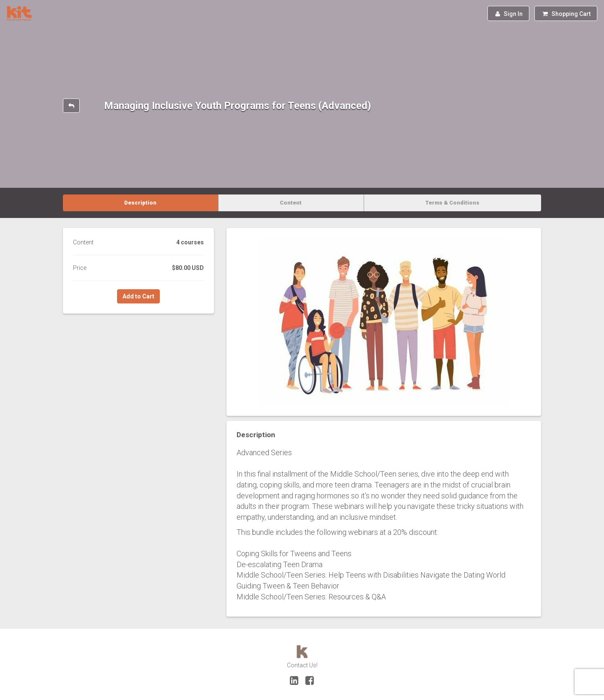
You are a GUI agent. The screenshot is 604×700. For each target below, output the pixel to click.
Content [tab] (291, 203)
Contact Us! (302, 665)
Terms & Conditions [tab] (452, 203)
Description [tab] (140, 203)
